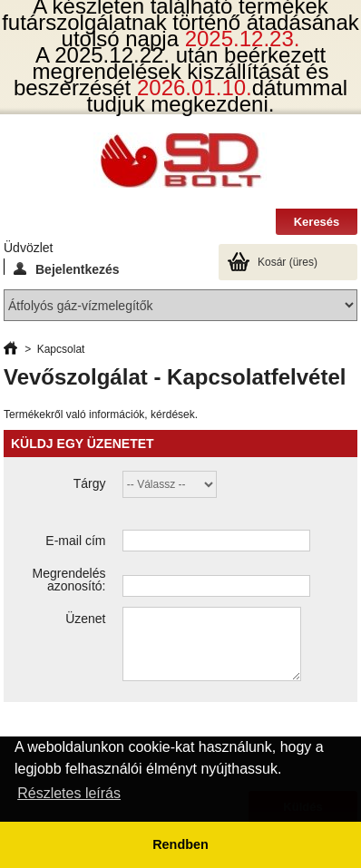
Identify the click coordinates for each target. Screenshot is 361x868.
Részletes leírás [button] (69, 793)
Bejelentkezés (67, 268)
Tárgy (90, 483)
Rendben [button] (180, 844)
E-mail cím (75, 541)
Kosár (288, 262)
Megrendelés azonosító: (69, 580)
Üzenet (85, 619)
